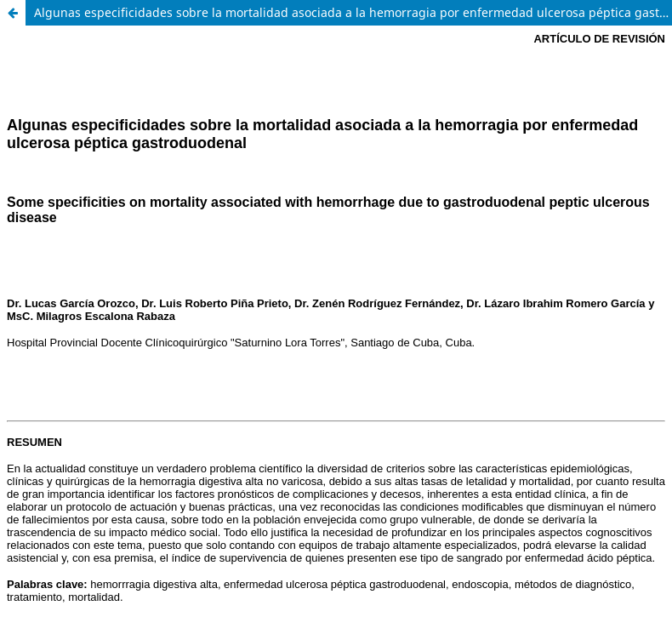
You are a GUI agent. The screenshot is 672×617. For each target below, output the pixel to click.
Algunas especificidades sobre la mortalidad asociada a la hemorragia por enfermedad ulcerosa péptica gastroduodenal (353, 12)
